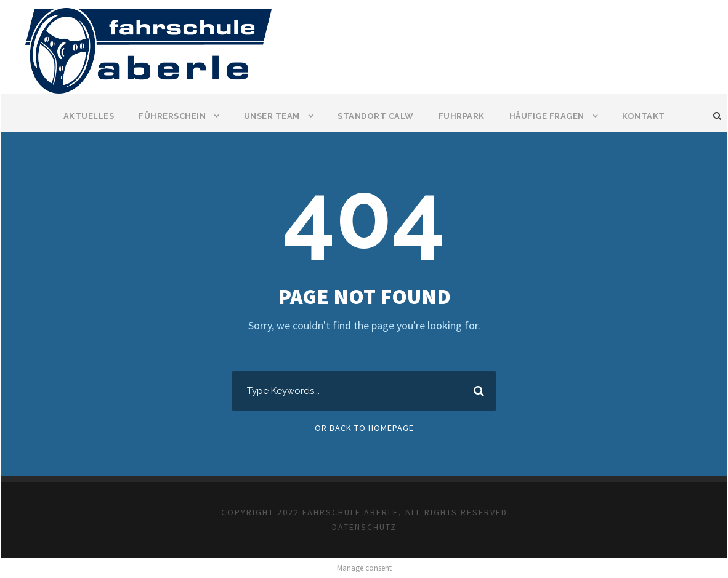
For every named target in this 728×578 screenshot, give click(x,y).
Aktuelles (89, 116)
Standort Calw (376, 116)
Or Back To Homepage (364, 428)
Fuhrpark (462, 116)
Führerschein (172, 116)
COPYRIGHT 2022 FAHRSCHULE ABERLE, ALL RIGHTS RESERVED (364, 512)
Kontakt (644, 116)
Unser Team (272, 116)
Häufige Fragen (547, 116)
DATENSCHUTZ (364, 527)
